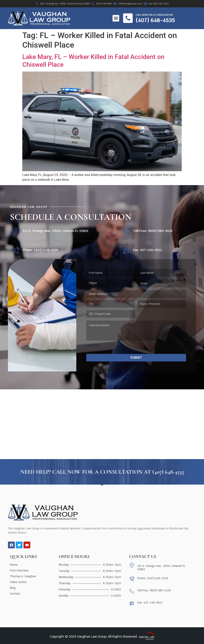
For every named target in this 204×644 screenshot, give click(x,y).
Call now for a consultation (154, 15)
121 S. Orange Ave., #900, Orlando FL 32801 (56, 231)
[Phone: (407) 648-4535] (16, 251)
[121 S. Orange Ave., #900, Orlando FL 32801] (16, 232)
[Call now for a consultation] (128, 18)
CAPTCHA (93, 346)
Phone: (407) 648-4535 (40, 250)
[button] (116, 18)
